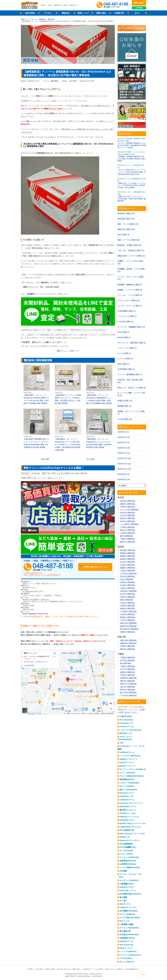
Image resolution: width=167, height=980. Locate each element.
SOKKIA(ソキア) (127, 887)
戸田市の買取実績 (127, 507)
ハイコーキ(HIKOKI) (128, 951)
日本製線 (123, 871)
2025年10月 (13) (124, 469)
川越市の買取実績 (127, 539)
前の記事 (45, 459)
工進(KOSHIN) (126, 716)
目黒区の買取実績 (127, 597)
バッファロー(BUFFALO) (130, 756)
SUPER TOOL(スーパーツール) (133, 823)
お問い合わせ (139, 3)
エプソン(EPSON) (127, 773)
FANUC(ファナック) (128, 907)
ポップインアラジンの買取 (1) (130, 306)
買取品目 (66, 13)
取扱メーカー (83, 13)
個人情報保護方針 (132, 969)
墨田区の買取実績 (127, 617)
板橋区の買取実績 (127, 556)
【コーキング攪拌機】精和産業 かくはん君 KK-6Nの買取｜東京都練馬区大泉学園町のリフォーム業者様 (132, 145)
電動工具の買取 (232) (126, 229)
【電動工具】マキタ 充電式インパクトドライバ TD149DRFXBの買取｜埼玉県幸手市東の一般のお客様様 (132, 185)
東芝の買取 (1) (123, 364)
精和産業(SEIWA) (127, 779)
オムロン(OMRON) (127, 914)
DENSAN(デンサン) (128, 807)
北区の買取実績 (127, 579)
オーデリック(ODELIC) (129, 880)
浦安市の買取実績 (127, 681)
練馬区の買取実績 (127, 553)
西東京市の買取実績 (128, 626)
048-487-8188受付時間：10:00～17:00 (113, 5)
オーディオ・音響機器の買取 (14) (131, 327)
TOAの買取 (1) (123, 332)
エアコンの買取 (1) (125, 359)
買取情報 (42, 19)
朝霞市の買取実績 (127, 504)
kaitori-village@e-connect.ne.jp (35, 614)
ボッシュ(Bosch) (127, 962)
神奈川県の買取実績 (128, 640)
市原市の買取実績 (127, 675)
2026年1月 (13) (124, 453)
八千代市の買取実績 (128, 696)
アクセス (48, 13)
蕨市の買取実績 (127, 536)
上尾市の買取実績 (127, 533)
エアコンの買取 (132, 165)
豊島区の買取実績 (127, 609)
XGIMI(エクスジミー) (128, 759)
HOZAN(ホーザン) (127, 820)
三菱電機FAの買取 (128, 154)
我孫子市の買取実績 (128, 684)
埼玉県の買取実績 (127, 501)
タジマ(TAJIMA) (126, 851)
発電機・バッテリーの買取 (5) (130, 290)
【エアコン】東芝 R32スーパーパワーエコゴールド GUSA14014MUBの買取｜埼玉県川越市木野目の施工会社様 (132, 172)
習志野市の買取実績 (128, 678)
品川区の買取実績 (127, 562)
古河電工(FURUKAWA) (129, 935)
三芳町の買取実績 (127, 527)
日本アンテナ (125, 904)
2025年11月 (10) (124, 464)
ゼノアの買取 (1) (124, 353)
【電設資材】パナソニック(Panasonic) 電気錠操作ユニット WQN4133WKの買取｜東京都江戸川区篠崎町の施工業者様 (99, 384)
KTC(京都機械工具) (128, 847)
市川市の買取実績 (127, 669)
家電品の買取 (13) (125, 401)
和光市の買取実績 (127, 513)
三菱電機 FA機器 (127, 924)
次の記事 (90, 459)
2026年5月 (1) (123, 432)
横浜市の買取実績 (127, 649)
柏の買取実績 (126, 663)
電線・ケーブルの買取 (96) (128, 240)
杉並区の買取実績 (127, 582)
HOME (30, 969)
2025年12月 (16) (124, 458)
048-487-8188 (48, 567)
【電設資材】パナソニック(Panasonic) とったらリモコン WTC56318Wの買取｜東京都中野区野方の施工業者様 (99, 429)
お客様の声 (119, 13)
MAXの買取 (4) (123, 235)
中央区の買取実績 (127, 614)
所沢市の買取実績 (127, 521)
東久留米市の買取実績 (129, 629)
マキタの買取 (131, 179)
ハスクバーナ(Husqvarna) (130, 730)
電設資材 (51, 19)
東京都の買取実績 (127, 550)
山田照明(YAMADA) (128, 864)
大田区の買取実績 (127, 571)
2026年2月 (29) (124, 448)
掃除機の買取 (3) (124, 406)
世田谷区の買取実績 (128, 591)
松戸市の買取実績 (127, 660)
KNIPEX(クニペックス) (129, 817)
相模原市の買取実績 (128, 643)
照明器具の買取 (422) (126, 213)
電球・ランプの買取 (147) (128, 224)
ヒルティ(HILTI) (126, 854)
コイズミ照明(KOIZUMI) (130, 867)
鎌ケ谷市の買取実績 (128, 693)
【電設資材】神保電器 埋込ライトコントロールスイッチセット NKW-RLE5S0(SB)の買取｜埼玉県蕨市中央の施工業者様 (37, 429)
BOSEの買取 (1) (124, 337)
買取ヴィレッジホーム (29, 19)
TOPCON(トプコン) (128, 891)
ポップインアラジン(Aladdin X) (133, 769)
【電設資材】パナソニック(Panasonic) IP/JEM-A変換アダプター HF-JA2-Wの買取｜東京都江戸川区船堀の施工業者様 (37, 384)
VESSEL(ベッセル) (128, 813)
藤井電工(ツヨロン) (128, 810)
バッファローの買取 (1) (127, 316)
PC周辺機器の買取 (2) (126, 311)
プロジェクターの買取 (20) (128, 300)
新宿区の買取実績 (127, 559)
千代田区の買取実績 (128, 612)
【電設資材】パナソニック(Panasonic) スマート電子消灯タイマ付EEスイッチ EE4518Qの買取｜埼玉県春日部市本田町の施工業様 (68, 430)
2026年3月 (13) (124, 442)
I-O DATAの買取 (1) (125, 322)
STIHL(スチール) (127, 727)
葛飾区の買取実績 (127, 568)
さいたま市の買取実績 (129, 510)
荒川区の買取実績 (127, 576)
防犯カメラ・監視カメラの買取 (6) (132, 388)
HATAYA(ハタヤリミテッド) (131, 803)
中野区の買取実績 (127, 606)
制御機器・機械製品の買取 (136, 139)
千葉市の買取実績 (127, 666)
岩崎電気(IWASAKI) (128, 861)
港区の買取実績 (127, 600)
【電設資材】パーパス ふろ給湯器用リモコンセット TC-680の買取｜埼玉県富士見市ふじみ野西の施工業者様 (68, 384)
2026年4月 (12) (124, 437)
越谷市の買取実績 (127, 542)
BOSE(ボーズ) (126, 733)
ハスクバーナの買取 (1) (127, 348)
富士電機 (123, 897)
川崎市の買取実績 (127, 646)
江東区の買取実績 (127, 565)
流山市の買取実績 (127, 687)
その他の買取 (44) (125, 419)
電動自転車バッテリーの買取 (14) (131, 256)
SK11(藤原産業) (126, 844)
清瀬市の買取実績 (127, 632)
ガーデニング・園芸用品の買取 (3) (132, 343)
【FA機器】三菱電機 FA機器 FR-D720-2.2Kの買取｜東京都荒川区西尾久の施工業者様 (132, 159)
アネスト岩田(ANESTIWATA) (132, 776)
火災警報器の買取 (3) (126, 369)
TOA (122, 743)
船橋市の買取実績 (127, 672)
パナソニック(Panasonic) (130, 955)
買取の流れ (101, 13)
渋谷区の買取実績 (127, 585)
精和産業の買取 (123, 141)
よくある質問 (98, 969)
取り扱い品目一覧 (64, 969)
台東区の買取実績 (127, 588)
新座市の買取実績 (127, 518)
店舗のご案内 (50, 969)
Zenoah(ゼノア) (126, 723)
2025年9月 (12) (124, 474)
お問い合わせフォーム (95, 567)
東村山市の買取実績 (128, 623)
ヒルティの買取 (132, 192)
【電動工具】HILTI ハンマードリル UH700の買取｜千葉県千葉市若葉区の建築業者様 (132, 199)
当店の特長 (30, 13)
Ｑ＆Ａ (137, 13)
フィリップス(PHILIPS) (129, 857)
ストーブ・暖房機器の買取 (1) (130, 374)
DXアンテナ (125, 921)
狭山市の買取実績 (127, 530)
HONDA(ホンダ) (126, 796)
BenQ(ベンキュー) (127, 766)
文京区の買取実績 (127, 603)
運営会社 (120, 969)
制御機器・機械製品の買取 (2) (130, 285)
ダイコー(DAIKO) (127, 786)
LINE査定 (139, 8)
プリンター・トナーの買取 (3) (130, 295)
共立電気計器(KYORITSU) (130, 894)
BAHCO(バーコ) (126, 941)
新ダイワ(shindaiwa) (128, 790)
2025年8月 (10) (124, 479)
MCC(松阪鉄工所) (127, 830)
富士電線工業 (125, 931)
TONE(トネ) (125, 837)
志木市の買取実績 (127, 516)
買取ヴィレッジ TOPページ (68, 351)
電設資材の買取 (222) (126, 219)
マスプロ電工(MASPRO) (130, 918)
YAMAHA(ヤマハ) (127, 752)
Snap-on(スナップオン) (129, 840)
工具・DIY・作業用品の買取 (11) (131, 250)
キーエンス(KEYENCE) (129, 928)
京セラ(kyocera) (126, 720)
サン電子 (123, 901)
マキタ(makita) (126, 958)
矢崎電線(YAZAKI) (127, 938)
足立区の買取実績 (127, 594)
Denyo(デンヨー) (127, 793)
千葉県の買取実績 (127, 658)
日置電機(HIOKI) (126, 884)
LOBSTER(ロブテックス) (130, 827)
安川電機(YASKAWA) (128, 911)
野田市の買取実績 (127, 690)
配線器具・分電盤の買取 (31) (129, 245)
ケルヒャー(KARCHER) (129, 783)
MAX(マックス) (126, 948)
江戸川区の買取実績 (128, 574)
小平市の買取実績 (127, 620)
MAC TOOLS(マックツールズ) (132, 834)
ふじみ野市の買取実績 (129, 524)
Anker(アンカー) (126, 762)
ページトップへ (143, 975)
